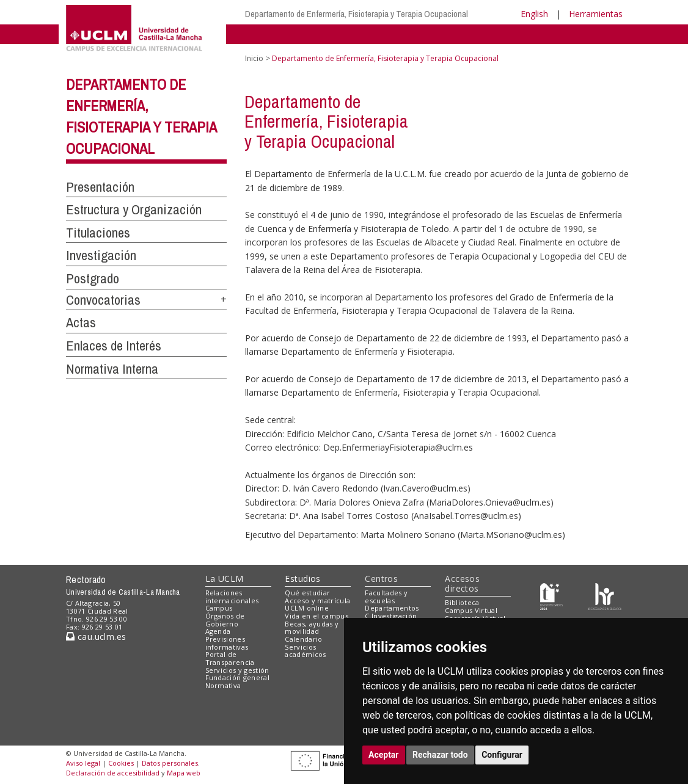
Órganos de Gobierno (225, 620)
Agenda (218, 631)
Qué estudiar (307, 593)
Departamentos (392, 608)
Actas (81, 322)
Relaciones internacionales (232, 597)
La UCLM (225, 579)
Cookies (121, 763)
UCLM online (307, 608)
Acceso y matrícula (317, 601)
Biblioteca (462, 602)
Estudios (302, 579)
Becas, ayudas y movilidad (312, 628)
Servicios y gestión (237, 670)
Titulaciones (98, 233)
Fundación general (238, 677)
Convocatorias (103, 300)
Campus (219, 608)
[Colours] (605, 595)
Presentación (100, 187)
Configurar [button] (502, 755)
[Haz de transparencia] (551, 595)
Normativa (223, 685)
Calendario (303, 639)
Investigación (101, 255)
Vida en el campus (317, 616)
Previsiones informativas (227, 643)
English (534, 14)
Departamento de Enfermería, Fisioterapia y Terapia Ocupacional (357, 14)
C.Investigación (391, 616)
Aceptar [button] (384, 755)
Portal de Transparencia (230, 658)
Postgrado (93, 278)
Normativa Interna (112, 369)
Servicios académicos (305, 651)
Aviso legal (83, 763)
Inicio (254, 58)
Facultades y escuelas (386, 597)
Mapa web (184, 773)
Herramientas (596, 14)
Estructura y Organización (134, 209)
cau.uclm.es (96, 637)
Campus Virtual (471, 610)
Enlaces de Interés (114, 346)
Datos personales (170, 763)
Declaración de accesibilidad (113, 773)
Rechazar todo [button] (440, 755)
